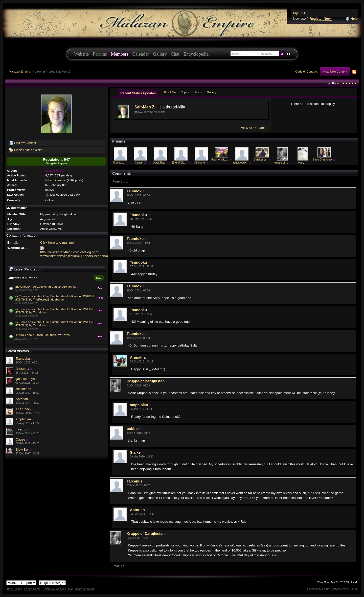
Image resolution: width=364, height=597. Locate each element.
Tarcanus (135, 481)
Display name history (26, 150)
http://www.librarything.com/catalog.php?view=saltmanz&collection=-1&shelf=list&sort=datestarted (82, 254)
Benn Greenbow (322, 160)
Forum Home (32, 589)
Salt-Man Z (144, 107)
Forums (100, 54)
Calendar (141, 54)
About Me (170, 92)
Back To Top (15, 589)
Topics (185, 92)
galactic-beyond (27, 379)
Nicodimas (23, 389)
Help (352, 19)
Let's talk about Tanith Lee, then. (36, 335)
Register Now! (321, 19)
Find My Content (23, 143)
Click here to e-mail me (57, 243)
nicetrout (22, 429)
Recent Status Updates (138, 93)
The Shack (24, 409)
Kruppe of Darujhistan (146, 381)
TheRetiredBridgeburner (49, 299)
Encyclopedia (196, 54)
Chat (175, 54)
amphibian (23, 419)
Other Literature (56, 180)
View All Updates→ (255, 128)
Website (81, 54)
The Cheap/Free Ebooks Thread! (36, 286)
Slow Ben (23, 450)
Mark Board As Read (81, 589)
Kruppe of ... (281, 163)
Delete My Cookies (54, 589)
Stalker (136, 452)
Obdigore (200, 163)
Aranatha (138, 357)
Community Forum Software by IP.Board (332, 589)
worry (301, 163)
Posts (198, 92)
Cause (20, 439)
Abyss (66, 335)
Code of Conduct (306, 71)
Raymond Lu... (220, 160)
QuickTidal (159, 163)
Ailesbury (22, 369)
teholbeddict (240, 163)
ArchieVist (69, 286)
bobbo (132, 429)
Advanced (289, 54)
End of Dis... (179, 163)
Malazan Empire (19, 71)
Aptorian (22, 399)
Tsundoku (39, 312)
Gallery (160, 54)
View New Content (335, 71)
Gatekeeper (260, 160)
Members (120, 54)
